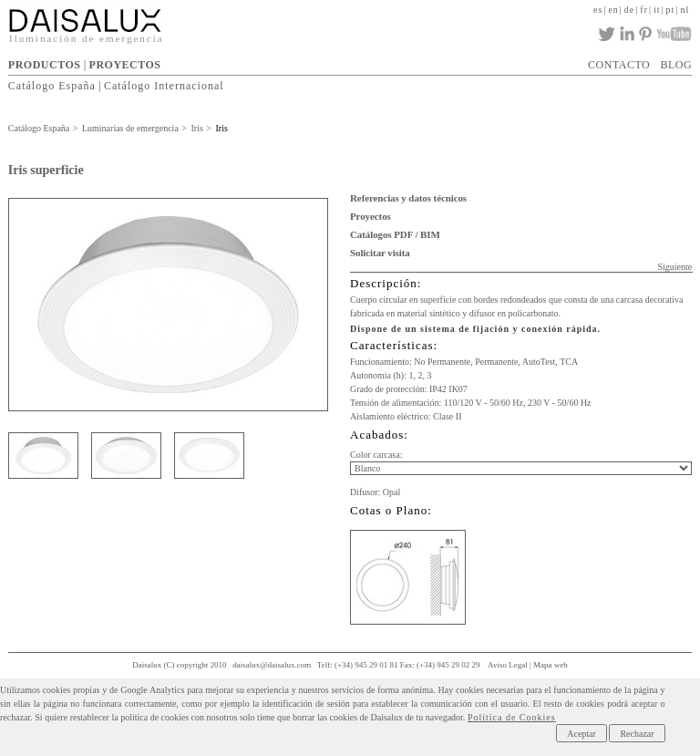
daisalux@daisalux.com (272, 665)
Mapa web (551, 665)
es (598, 10)
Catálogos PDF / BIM (395, 234)
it (657, 10)
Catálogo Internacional (164, 86)
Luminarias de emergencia (130, 128)
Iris (196, 128)
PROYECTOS (125, 65)
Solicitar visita (380, 253)
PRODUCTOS (45, 65)
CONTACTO (619, 65)
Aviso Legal (508, 665)
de (629, 10)
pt (671, 10)
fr (644, 10)
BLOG (676, 65)
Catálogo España (52, 86)
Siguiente (674, 267)
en (613, 10)
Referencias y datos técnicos (408, 198)
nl (685, 10)
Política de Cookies (512, 717)
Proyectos (371, 216)
